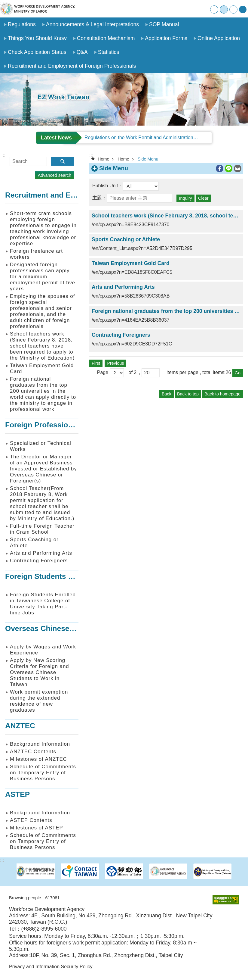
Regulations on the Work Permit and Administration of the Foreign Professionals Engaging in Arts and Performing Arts (148, 137)
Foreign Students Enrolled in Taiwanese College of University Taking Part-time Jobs (43, 604)
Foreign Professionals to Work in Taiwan (76, 425)
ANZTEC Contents (33, 752)
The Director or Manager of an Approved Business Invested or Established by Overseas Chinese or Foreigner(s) (43, 469)
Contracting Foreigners (39, 561)
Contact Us (192, 9)
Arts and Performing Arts (41, 553)
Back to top (188, 394)
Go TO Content (3, 3)
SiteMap (179, 9)
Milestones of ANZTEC (38, 759)
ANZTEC (20, 726)
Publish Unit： (107, 186)
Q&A (82, 52)
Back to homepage (222, 394)
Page (103, 373)
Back (167, 394)
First (96, 363)
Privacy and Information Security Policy (51, 967)
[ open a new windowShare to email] (238, 169)
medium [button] (224, 9)
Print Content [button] (211, 169)
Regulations (22, 24)
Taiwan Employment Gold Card (42, 368)
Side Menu (148, 159)
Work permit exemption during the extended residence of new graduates (39, 701)
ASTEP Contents (31, 820)
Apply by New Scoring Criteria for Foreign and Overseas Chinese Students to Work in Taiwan (40, 672)
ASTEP (17, 794)
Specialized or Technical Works (41, 446)
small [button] (214, 9)
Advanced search (55, 175)
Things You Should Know (37, 38)
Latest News (56, 138)
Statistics (109, 52)
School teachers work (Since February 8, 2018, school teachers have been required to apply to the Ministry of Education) (42, 346)
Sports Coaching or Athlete (34, 543)
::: (2, 3)
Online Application (219, 38)
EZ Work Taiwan (38, 9)
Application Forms (166, 38)
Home (167, 9)
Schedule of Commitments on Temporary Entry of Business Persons (43, 773)
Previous (115, 363)
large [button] (233, 9)
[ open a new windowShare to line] (229, 169)
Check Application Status (37, 52)
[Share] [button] (243, 9)
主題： (100, 198)
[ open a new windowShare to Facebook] (220, 169)
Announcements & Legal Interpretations (92, 24)
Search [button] (62, 161)
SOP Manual (164, 24)
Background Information (40, 744)
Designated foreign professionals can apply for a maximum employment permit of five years (43, 277)
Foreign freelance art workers (36, 254)
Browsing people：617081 (34, 898)
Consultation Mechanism (106, 38)
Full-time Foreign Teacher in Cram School (42, 529)
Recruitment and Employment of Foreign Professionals (72, 66)
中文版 (204, 9)
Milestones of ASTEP (37, 828)
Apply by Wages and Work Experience (43, 650)
